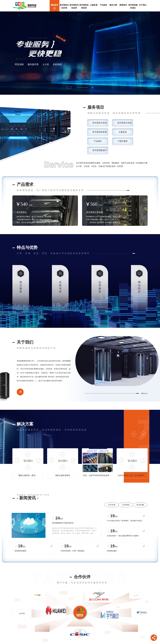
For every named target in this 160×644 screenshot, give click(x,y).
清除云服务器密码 (63, 475)
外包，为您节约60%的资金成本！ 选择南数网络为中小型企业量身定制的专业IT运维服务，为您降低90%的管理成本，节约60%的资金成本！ (98, 475)
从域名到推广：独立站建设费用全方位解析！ (123, 536)
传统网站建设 (112, 551)
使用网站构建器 (20, 551)
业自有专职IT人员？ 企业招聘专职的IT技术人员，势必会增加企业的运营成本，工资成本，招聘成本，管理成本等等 (133, 475)
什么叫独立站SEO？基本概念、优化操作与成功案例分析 (126, 521)
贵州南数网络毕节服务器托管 (63, 523)
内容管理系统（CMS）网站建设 (73, 551)
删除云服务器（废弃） (28, 475)
